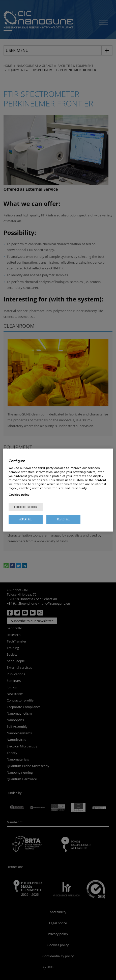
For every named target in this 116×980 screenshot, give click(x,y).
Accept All (25, 519)
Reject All (63, 519)
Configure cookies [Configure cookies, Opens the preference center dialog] (25, 507)
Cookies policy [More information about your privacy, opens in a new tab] (19, 495)
